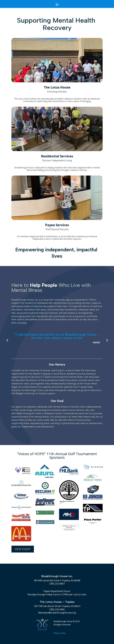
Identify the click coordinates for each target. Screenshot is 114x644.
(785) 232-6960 (57, 609)
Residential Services (57, 156)
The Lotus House (57, 87)
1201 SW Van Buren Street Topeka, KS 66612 (57, 606)
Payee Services (57, 225)
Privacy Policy (60, 633)
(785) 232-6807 (57, 584)
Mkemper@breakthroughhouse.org (57, 613)
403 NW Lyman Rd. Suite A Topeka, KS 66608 (57, 580)
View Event (23, 549)
